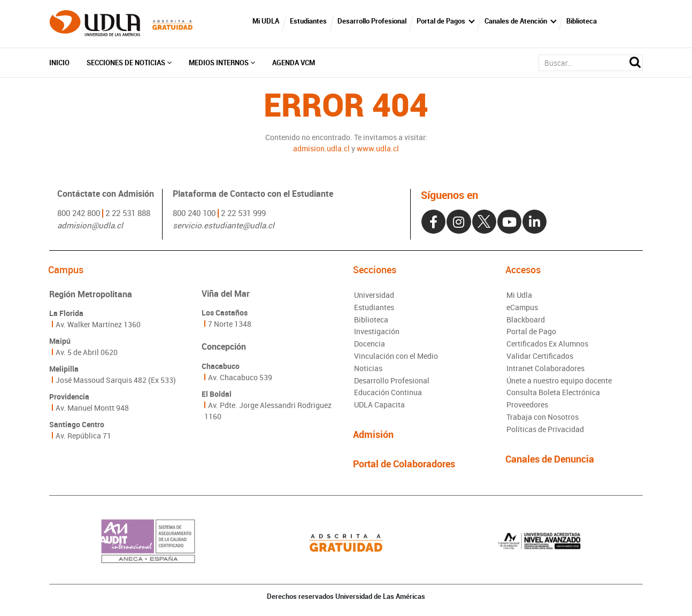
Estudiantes (310, 21)
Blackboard (526, 321)
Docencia (370, 346)
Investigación (377, 333)
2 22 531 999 (243, 213)
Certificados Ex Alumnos (547, 346)
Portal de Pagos (444, 21)
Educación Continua (388, 395)
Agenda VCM (294, 63)
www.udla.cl (378, 148)
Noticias (368, 370)
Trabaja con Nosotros (543, 419)
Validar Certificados (540, 358)
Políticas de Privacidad (545, 432)
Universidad (374, 297)
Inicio (59, 63)
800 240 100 (194, 213)
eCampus (522, 309)
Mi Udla (519, 297)
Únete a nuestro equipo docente (559, 383)
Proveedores (527, 407)
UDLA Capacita (379, 407)
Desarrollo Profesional (374, 21)
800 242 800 (79, 213)
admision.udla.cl (321, 148)
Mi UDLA (268, 21)
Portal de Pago (531, 333)
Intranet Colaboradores (545, 370)
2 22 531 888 (128, 213)
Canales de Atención (518, 21)
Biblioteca (584, 21)
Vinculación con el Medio (396, 358)
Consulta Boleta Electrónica (553, 395)
